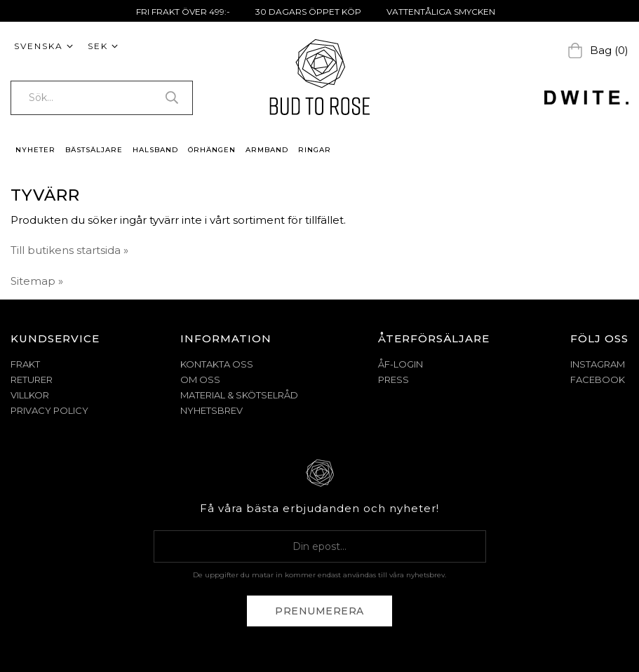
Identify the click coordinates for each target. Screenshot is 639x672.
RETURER (32, 379)
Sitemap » (37, 281)
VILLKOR (30, 395)
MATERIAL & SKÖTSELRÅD (239, 395)
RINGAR (315, 150)
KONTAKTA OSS (217, 364)
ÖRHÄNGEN (212, 150)
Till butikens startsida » (69, 250)
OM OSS (200, 379)
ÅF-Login (401, 364)
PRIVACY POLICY (49, 410)
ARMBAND (267, 150)
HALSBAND (155, 150)
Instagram (598, 364)
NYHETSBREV (211, 410)
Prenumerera (319, 611)
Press (394, 379)
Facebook (598, 379)
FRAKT (25, 364)
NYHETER (35, 150)
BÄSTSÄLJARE (94, 150)
